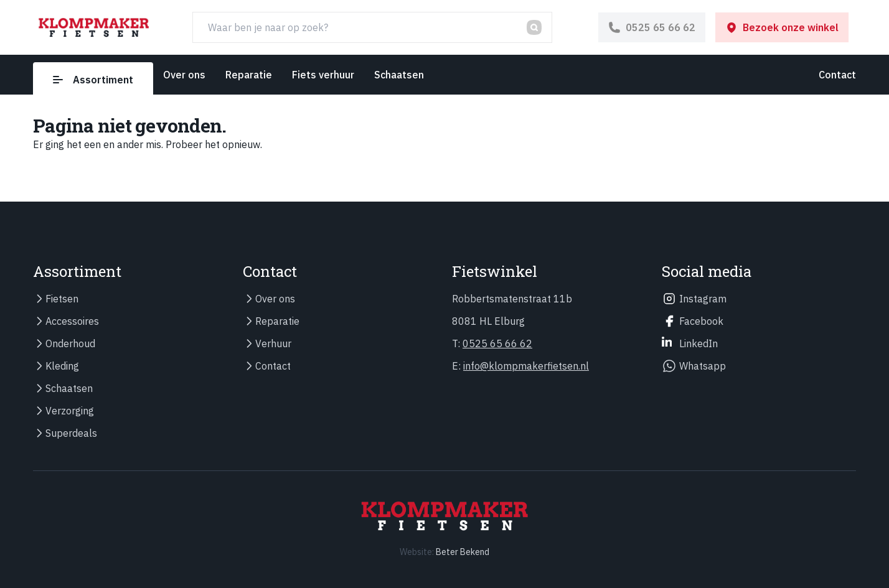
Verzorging (70, 411)
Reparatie (249, 75)
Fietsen (62, 299)
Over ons (184, 75)
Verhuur (273, 343)
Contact (837, 75)
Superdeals (71, 433)
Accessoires (72, 321)
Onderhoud (70, 343)
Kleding (62, 366)
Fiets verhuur (323, 75)
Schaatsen (399, 75)
